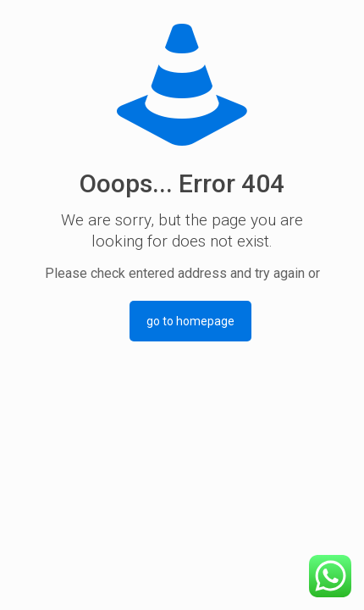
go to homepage (190, 321)
